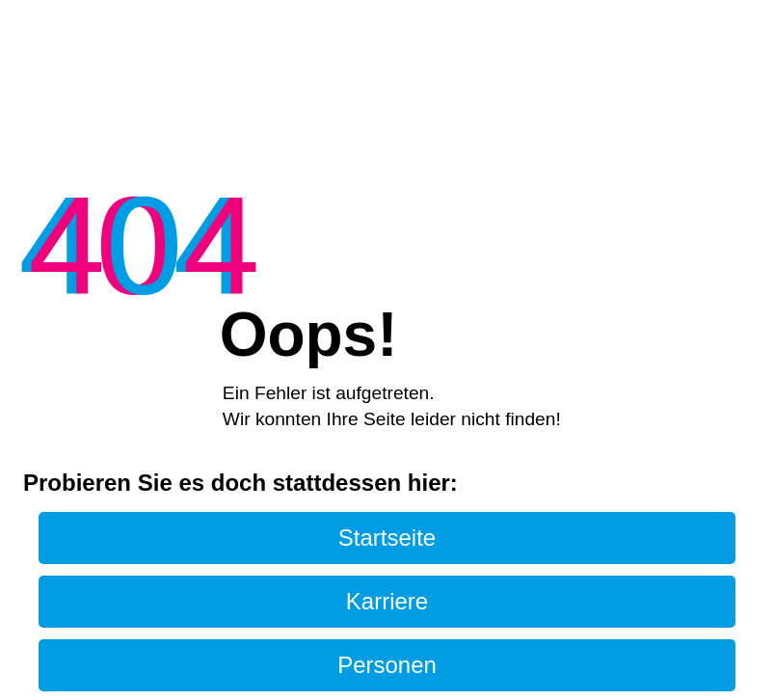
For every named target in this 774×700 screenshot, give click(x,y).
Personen (387, 665)
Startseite (387, 538)
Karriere (387, 601)
